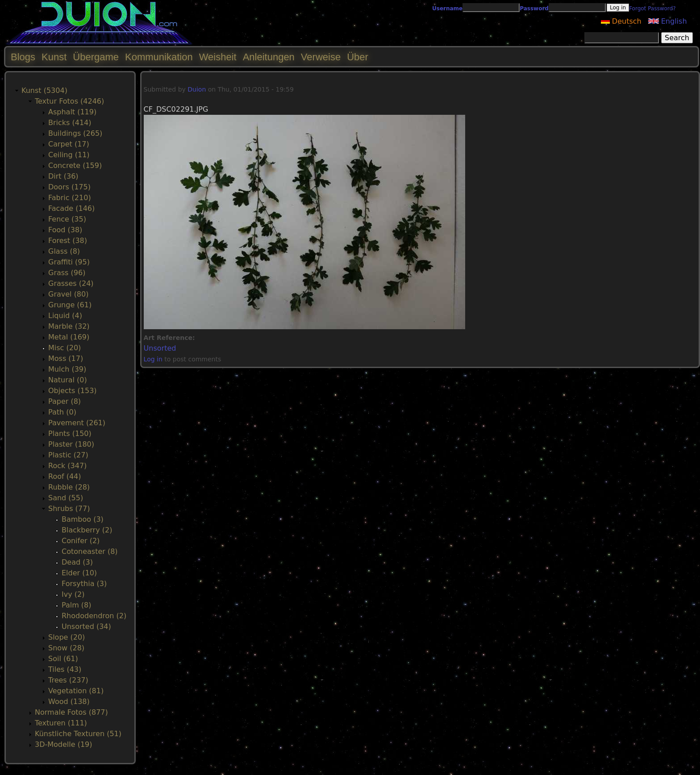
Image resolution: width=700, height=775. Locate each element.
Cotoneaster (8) (90, 551)
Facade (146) (71, 208)
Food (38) (65, 230)
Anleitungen (269, 57)
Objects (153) (73, 391)
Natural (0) (68, 380)
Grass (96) (67, 273)
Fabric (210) (70, 198)
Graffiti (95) (69, 262)
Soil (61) (63, 659)
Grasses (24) (71, 283)
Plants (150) (70, 434)
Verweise (321, 57)
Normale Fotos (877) (71, 712)
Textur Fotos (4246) (69, 101)
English (668, 21)
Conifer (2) (81, 541)
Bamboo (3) (83, 519)
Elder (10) (79, 573)
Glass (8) (64, 251)
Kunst (54, 57)
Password (534, 8)
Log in (153, 359)
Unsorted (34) (86, 626)
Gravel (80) (68, 294)
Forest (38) (68, 241)
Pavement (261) (77, 423)
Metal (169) (69, 337)
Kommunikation (159, 57)
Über (358, 57)
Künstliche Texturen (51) (78, 734)
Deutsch (621, 21)
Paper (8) (65, 401)
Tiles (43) (65, 669)
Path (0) (62, 412)
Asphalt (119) (72, 112)
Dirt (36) (63, 176)
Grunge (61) (70, 305)
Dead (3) (77, 562)
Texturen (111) (61, 723)
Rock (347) (67, 466)
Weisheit (218, 57)
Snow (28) (66, 648)
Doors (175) (69, 187)
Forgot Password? (652, 8)
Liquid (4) (65, 316)
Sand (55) (66, 498)
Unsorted (160, 348)
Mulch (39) (67, 369)
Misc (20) (65, 348)
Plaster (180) (71, 444)
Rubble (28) (69, 487)
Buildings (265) (75, 133)
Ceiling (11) (69, 155)
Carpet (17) (69, 144)
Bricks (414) (70, 123)
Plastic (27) (68, 455)
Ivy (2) (73, 594)
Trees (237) (68, 680)
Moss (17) (66, 358)
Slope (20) (67, 637)
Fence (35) (67, 219)
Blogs (23, 57)
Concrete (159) (75, 165)
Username (447, 8)
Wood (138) (69, 702)
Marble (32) (69, 326)
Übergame (96, 57)
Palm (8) (77, 605)
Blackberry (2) (87, 530)
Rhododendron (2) (94, 616)
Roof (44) (65, 476)
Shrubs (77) (69, 509)
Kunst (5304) (44, 90)
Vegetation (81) (76, 691)
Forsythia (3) (84, 584)
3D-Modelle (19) (64, 744)
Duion (197, 89)
